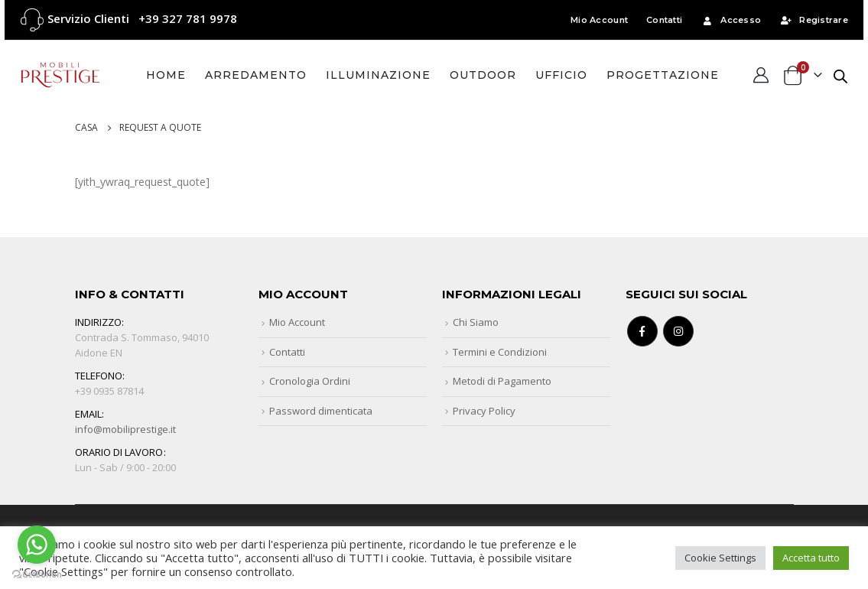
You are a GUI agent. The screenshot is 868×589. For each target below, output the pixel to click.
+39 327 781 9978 (188, 18)
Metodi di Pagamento (502, 381)
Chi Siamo (476, 322)
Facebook (642, 331)
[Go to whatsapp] (37, 545)
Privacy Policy (484, 411)
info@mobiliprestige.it (125, 429)
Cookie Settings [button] (720, 558)
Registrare (814, 20)
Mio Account (599, 20)
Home (166, 75)
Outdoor (483, 75)
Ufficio (561, 75)
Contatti (664, 20)
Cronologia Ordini (310, 381)
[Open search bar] (840, 75)
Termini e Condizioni (500, 352)
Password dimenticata (321, 411)
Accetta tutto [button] (811, 558)
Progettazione (663, 75)
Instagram (678, 331)
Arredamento (256, 75)
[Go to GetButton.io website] (37, 574)
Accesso (731, 20)
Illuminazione (378, 75)
